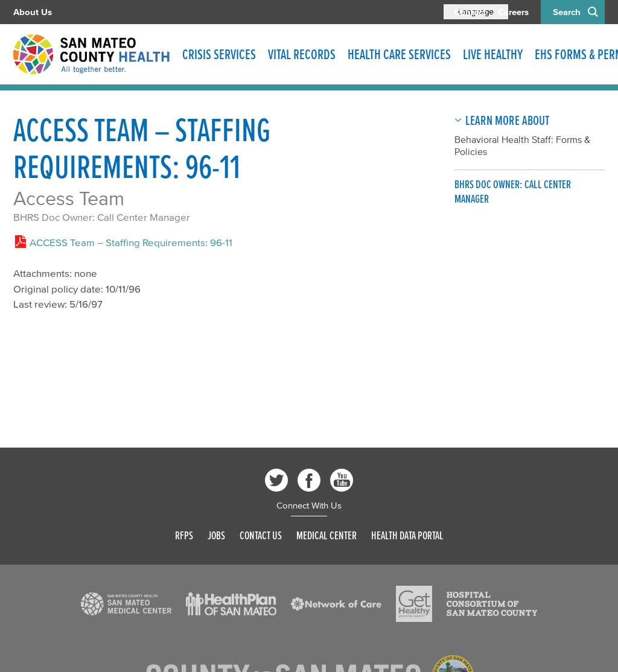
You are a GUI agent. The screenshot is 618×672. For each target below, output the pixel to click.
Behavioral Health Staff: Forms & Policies (522, 145)
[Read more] (126, 604)
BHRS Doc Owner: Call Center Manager (102, 217)
